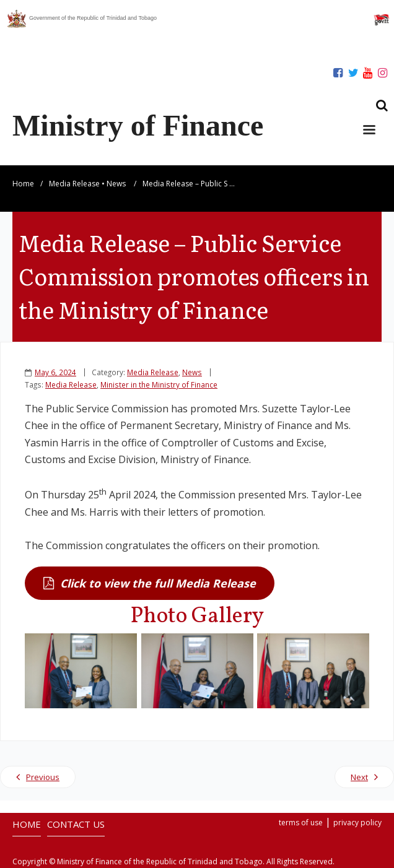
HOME (27, 824)
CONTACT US (76, 824)
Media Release (74, 184)
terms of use (301, 822)
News (116, 184)
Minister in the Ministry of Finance (159, 384)
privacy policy (357, 822)
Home (23, 184)
